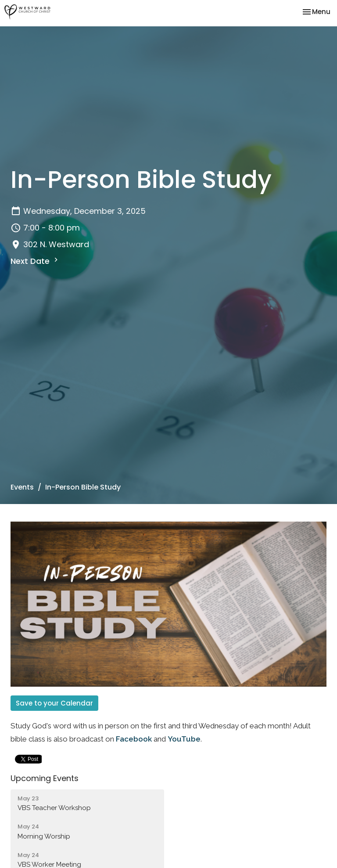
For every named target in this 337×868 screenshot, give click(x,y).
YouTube (184, 739)
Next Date (35, 261)
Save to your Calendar (54, 703)
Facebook (134, 739)
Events (22, 487)
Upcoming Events (45, 778)
